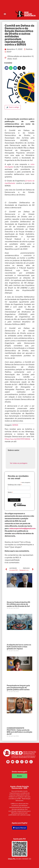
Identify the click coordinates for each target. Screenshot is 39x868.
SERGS (15, 425)
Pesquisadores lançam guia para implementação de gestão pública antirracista (18, 687)
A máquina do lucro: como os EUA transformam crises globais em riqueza (19, 647)
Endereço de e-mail (15, 485)
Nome (10, 492)
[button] (5, 14)
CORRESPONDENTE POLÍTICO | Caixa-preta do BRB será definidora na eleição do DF (19, 731)
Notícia (29, 49)
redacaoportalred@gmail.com (22, 528)
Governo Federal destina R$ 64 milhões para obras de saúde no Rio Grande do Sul (18, 604)
